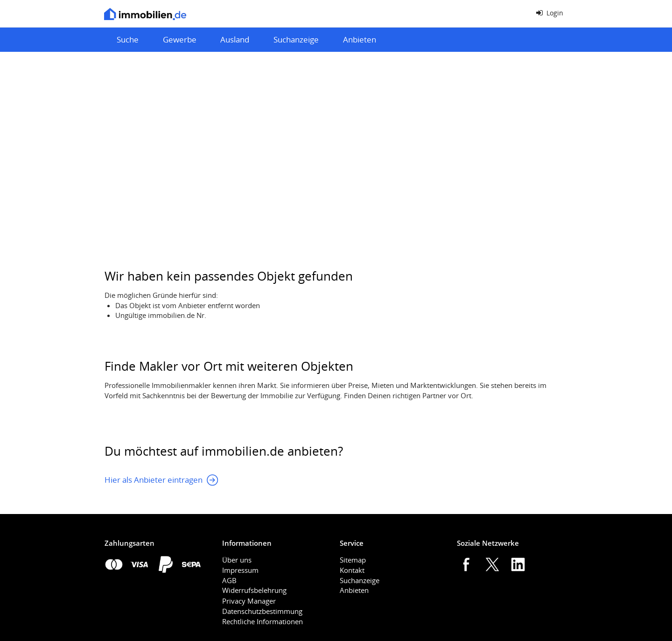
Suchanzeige (296, 39)
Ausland (235, 39)
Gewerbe (180, 39)
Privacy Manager (249, 601)
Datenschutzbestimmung (262, 611)
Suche (128, 39)
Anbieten (360, 39)
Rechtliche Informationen (262, 621)
